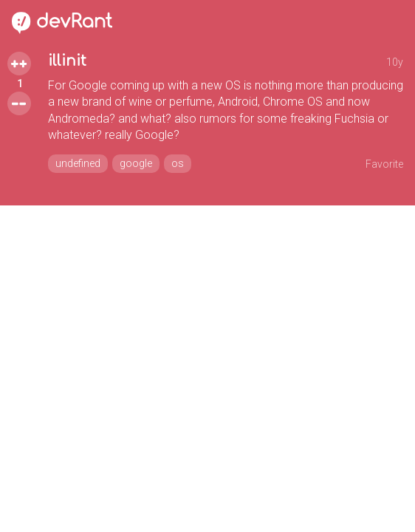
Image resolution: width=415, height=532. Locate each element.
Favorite (384, 164)
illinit (67, 61)
